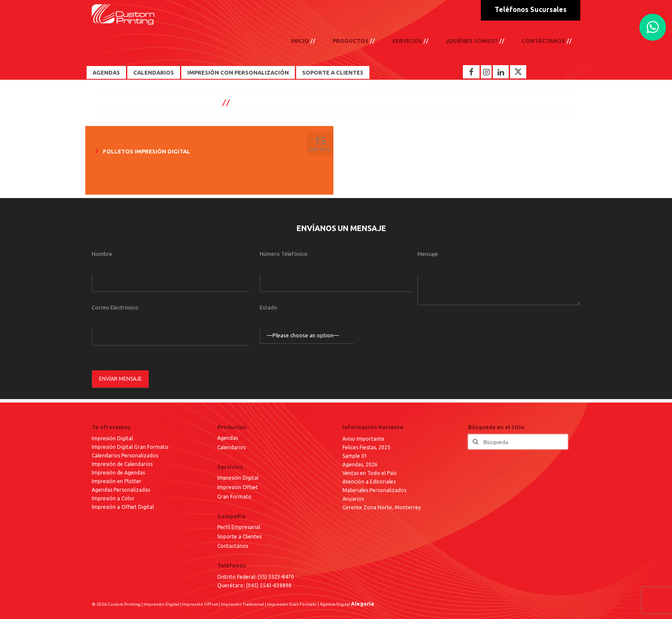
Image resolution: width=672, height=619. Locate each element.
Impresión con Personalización (238, 72)
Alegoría (363, 604)
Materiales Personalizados (374, 490)
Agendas (106, 72)
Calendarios (154, 72)
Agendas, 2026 (360, 464)
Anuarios (353, 499)
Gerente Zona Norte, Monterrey (382, 507)
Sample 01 (355, 456)
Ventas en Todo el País (369, 473)
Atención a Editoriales (369, 482)
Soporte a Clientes (333, 72)
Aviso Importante (363, 439)
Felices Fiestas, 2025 (366, 447)
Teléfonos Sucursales (531, 9)
